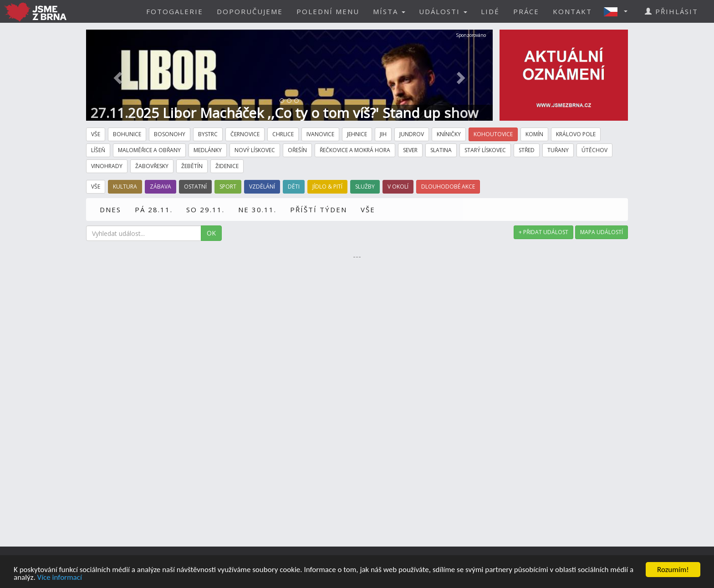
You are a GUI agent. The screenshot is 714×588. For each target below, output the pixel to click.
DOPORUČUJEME (250, 11)
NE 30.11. (257, 210)
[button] (618, 11)
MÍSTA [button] (389, 11)
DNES (110, 210)
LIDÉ (490, 11)
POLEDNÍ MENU (328, 11)
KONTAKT (572, 11)
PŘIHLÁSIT (671, 11)
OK (211, 233)
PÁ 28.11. (154, 210)
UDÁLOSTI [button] (443, 11)
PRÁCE (526, 11)
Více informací (60, 578)
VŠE (368, 210)
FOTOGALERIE (175, 11)
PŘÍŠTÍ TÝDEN (319, 210)
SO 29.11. (205, 210)
